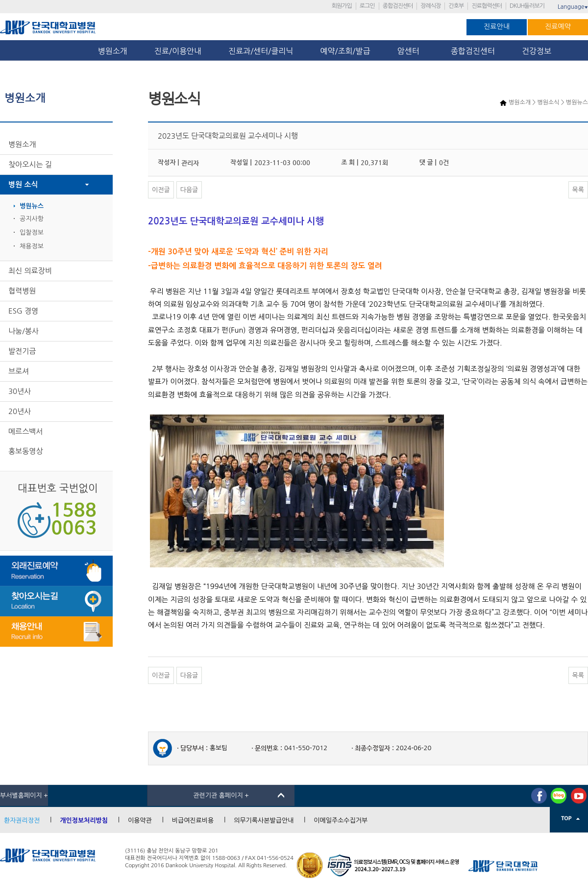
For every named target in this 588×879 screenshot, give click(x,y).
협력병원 (22, 291)
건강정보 (537, 51)
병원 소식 (23, 184)
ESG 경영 (23, 311)
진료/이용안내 (178, 51)
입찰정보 (32, 232)
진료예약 (558, 26)
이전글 (161, 190)
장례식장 (430, 6)
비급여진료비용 (193, 820)
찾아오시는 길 (30, 164)
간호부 (456, 6)
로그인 (367, 6)
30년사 (20, 391)
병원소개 (113, 51)
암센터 (411, 51)
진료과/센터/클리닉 (261, 51)
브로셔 (19, 371)
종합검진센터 (398, 6)
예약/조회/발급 (345, 51)
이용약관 (140, 820)
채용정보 (32, 246)
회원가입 (342, 6)
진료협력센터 (487, 6)
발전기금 (22, 351)
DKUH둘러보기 (527, 6)
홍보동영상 (26, 451)
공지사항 (32, 219)
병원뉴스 (32, 206)
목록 (578, 190)
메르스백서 (26, 431)
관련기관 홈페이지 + (221, 795)
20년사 (20, 411)
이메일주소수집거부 (341, 820)
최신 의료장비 (30, 271)
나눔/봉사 (24, 331)
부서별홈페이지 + (24, 795)
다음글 (189, 190)
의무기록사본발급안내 (264, 820)
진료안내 (497, 26)
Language (573, 7)
